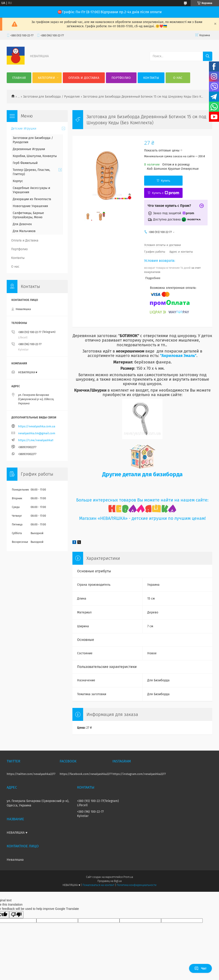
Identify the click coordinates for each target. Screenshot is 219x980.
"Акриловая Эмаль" (178, 356)
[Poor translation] (16, 915)
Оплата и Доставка (84, 78)
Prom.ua (128, 877)
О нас (178, 78)
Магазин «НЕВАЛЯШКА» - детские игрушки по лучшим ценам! (142, 518)
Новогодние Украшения (30, 206)
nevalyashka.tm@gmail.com (37, 433)
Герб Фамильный (25, 163)
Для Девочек (22, 224)
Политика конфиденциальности (137, 885)
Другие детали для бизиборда (142, 474)
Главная (19, 78)
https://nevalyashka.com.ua (37, 426)
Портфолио (121, 78)
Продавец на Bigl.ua (109, 881)
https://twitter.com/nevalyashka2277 (31, 774)
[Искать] (208, 56)
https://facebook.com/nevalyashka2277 (86, 774)
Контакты (151, 78)
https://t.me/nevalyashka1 (36, 440)
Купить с (165, 193)
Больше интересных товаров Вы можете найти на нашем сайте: (142, 500)
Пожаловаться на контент (98, 885)
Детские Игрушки (24, 129)
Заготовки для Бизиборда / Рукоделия (51, 97)
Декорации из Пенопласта (32, 199)
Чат (200, 968)
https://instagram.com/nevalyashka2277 (139, 774)
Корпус (18, 181)
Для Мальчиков (24, 231)
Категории (46, 78)
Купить (165, 181)
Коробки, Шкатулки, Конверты (35, 156)
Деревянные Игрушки (29, 149)
